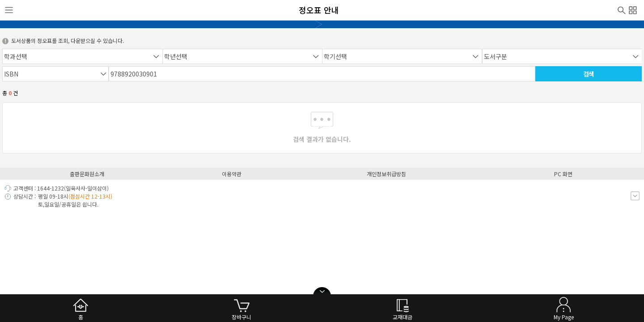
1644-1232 (51, 188)
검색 (622, 9)
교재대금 (402, 317)
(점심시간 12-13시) (90, 196)
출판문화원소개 (87, 174)
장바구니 (241, 317)
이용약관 (232, 174)
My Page (564, 317)
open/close (322, 292)
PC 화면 (563, 174)
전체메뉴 (633, 9)
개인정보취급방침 (386, 174)
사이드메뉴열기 (9, 10)
